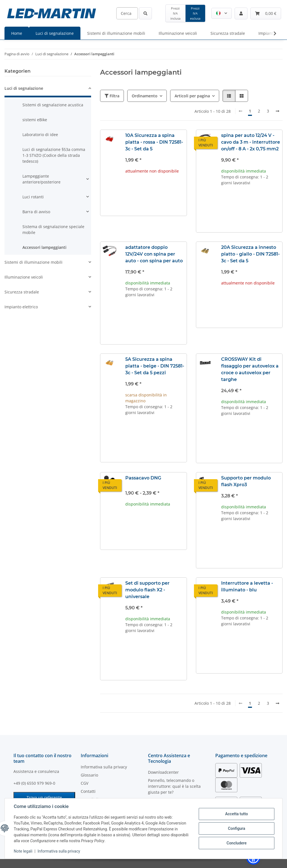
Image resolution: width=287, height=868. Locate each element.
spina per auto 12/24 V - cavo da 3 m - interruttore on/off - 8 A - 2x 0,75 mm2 (251, 142)
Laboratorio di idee (40, 135)
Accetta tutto (237, 814)
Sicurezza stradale (22, 292)
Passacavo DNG (143, 478)
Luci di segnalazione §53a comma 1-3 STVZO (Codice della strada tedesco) (54, 155)
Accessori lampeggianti (44, 247)
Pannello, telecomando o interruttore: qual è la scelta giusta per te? (174, 786)
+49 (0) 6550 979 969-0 (34, 783)
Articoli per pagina (192, 96)
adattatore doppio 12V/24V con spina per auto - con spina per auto (154, 254)
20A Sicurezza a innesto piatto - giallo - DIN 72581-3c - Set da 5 (250, 254)
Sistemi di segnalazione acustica (53, 105)
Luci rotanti (33, 197)
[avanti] (277, 111)
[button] (222, 13)
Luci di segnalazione (24, 88)
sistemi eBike (35, 120)
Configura (236, 828)
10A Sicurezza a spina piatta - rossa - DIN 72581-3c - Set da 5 (154, 142)
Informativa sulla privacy (59, 851)
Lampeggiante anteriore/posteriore (41, 179)
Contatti (88, 791)
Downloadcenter (163, 772)
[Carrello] (266, 13)
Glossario (89, 775)
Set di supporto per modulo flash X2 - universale (147, 590)
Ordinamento (145, 96)
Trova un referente (44, 797)
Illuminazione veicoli (24, 277)
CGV (85, 783)
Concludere (237, 843)
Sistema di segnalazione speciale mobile (53, 229)
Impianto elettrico (21, 307)
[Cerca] (127, 13)
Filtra (112, 96)
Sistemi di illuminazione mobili (33, 262)
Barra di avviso (36, 212)
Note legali (23, 851)
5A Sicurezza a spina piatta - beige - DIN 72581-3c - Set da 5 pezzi (155, 366)
